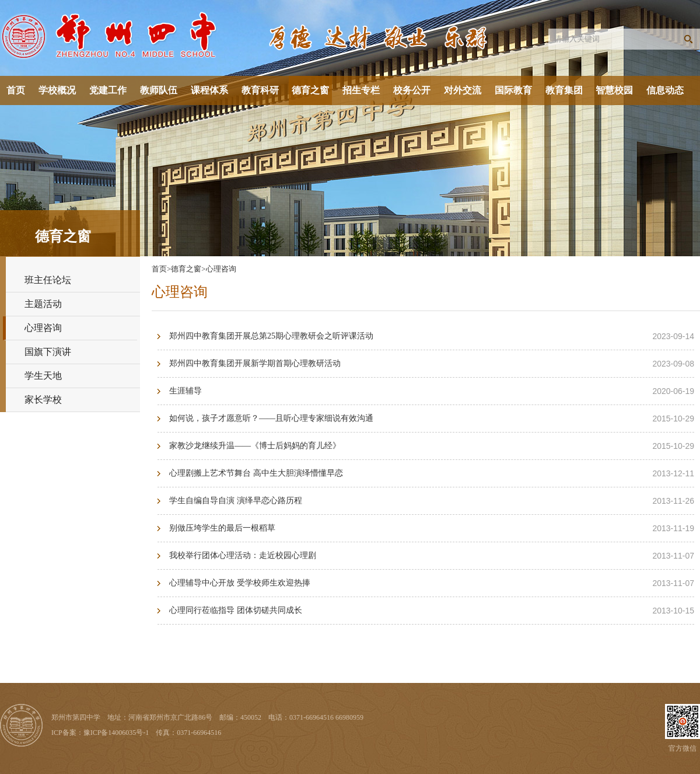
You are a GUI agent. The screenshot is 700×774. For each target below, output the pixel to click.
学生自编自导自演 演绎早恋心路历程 (236, 501)
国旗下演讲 (48, 352)
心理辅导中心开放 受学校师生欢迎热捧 (240, 583)
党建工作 (108, 90)
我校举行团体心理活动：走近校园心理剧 (243, 555)
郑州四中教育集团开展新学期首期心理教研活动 (255, 363)
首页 (16, 90)
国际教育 (513, 90)
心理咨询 (43, 328)
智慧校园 (614, 90)
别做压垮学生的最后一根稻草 (222, 528)
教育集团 (564, 90)
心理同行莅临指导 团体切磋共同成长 (236, 610)
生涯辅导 (185, 391)
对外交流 (463, 90)
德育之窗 (310, 90)
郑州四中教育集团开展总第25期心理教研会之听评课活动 (271, 336)
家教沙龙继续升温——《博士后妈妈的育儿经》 (255, 446)
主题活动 (43, 304)
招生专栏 (361, 90)
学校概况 (57, 90)
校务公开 (412, 90)
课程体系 (209, 90)
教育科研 (260, 90)
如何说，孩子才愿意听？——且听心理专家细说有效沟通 (271, 418)
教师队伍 (159, 90)
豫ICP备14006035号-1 (116, 733)
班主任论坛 (48, 280)
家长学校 (43, 400)
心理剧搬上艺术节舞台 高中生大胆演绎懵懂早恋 (256, 473)
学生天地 (43, 376)
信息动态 (665, 90)
